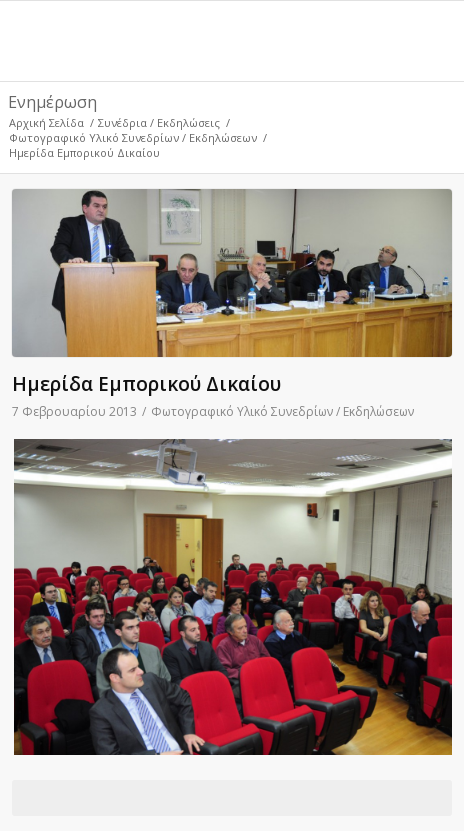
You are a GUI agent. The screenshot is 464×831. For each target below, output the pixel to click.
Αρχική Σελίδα (46, 122)
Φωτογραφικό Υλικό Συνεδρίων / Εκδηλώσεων (133, 137)
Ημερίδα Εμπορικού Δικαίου (146, 384)
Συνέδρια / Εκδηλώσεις (159, 122)
